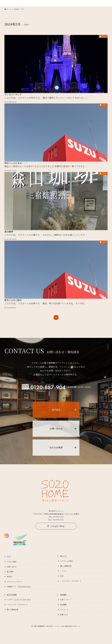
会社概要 (63, 605)
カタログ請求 (12, 562)
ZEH (62, 576)
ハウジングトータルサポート (71, 581)
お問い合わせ (12, 567)
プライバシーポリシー (15, 582)
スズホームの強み (67, 561)
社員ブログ (64, 615)
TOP (9, 557)
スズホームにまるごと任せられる (19, 600)
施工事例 (10, 572)
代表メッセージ (66, 600)
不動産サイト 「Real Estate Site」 (19, 587)
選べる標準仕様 (66, 566)
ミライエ (63, 571)
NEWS (10, 577)
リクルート (64, 610)
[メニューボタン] (3, 3)
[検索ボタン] (109, 3)
